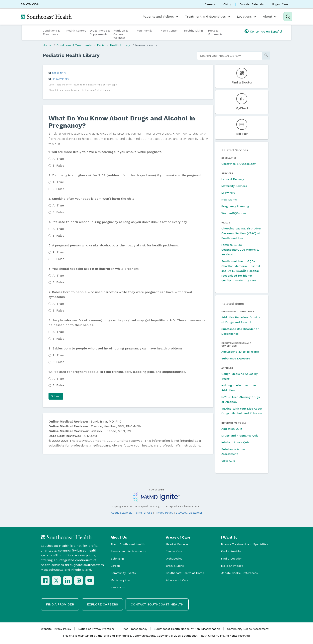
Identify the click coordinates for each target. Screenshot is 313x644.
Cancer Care (174, 551)
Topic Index (59, 73)
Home (47, 45)
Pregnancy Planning (235, 206)
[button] (56, 396)
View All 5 (228, 461)
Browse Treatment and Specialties (244, 544)
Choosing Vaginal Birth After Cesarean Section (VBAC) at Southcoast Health (241, 233)
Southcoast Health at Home (185, 573)
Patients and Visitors (161, 17)
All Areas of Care (177, 580)
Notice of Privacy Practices (96, 629)
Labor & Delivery (233, 179)
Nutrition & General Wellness (121, 34)
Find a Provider (231, 551)
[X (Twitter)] (56, 580)
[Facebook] (45, 580)
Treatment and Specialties (208, 17)
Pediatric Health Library (113, 45)
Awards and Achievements (128, 551)
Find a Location (232, 559)
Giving (227, 4)
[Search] (288, 17)
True (58, 159)
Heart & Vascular (177, 544)
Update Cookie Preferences (239, 573)
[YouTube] (90, 580)
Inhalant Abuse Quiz (235, 442)
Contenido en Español (266, 32)
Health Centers (76, 31)
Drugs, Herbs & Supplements (100, 32)
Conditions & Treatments (51, 32)
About (270, 17)
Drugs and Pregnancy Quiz (240, 436)
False (58, 165)
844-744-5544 (30, 4)
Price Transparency (135, 629)
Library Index (60, 79)
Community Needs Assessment (248, 629)
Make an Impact (232, 566)
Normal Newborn (147, 45)
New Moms (229, 199)
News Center (169, 31)
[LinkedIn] (67, 580)
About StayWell (121, 513)
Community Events (123, 573)
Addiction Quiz (232, 429)
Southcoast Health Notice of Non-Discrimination (187, 629)
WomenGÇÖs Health (235, 213)
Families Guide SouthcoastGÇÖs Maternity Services (240, 250)
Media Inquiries (121, 580)
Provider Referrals (252, 4)
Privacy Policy (164, 513)
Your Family (145, 31)
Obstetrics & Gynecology (238, 164)
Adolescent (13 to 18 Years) (240, 352)
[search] (230, 56)
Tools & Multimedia (215, 32)
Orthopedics (174, 559)
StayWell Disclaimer (189, 513)
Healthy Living (193, 31)
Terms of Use (143, 513)
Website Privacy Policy (56, 629)
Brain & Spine (175, 566)
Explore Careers (102, 604)
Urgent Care (280, 4)
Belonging (117, 559)
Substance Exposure (236, 358)
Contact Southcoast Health (157, 604)
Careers (210, 4)
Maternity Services (234, 186)
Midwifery (228, 193)
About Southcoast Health (128, 544)
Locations (247, 17)
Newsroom (118, 587)
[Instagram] (79, 580)
